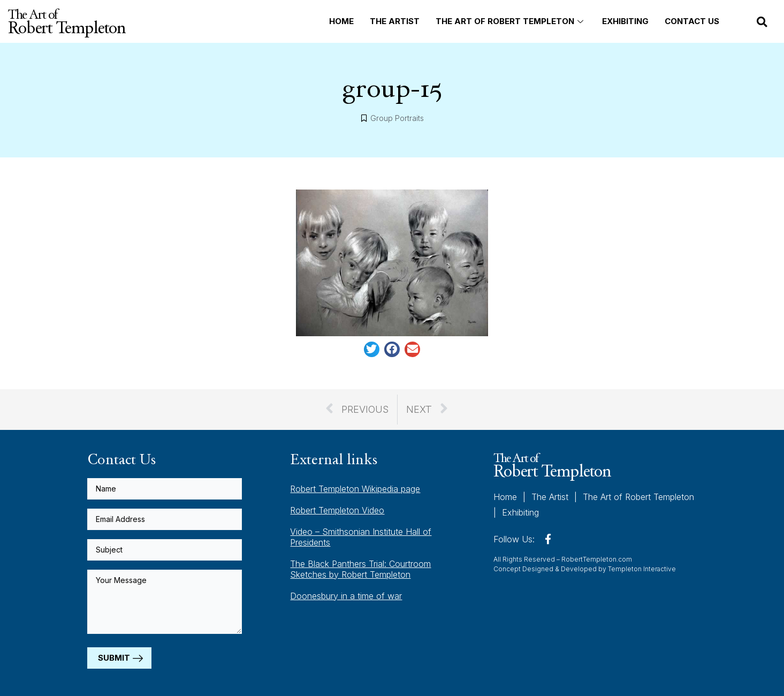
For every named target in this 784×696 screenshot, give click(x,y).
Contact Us (692, 21)
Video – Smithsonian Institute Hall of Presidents (361, 537)
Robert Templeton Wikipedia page (355, 489)
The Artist (395, 21)
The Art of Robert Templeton (511, 21)
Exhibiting (625, 21)
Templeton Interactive (642, 569)
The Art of (67, 21)
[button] (762, 22)
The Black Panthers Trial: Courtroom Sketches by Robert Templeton (360, 569)
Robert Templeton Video (337, 510)
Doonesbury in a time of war (346, 596)
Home (341, 21)
